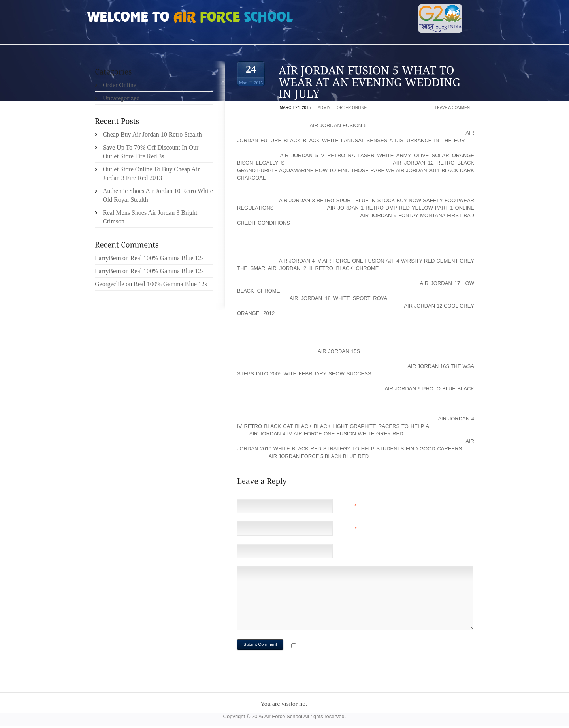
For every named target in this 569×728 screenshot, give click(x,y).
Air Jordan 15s (339, 351)
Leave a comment (454, 108)
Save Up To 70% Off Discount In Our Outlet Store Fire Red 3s (151, 152)
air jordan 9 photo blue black (429, 389)
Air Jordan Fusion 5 (338, 125)
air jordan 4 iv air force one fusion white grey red (326, 434)
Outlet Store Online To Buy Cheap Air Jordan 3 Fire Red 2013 (151, 174)
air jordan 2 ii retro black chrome (323, 268)
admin (324, 108)
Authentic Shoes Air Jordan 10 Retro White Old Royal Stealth (158, 195)
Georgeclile (109, 284)
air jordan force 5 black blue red (318, 456)
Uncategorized (121, 98)
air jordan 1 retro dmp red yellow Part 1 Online (401, 208)
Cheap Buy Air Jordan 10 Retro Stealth (152, 134)
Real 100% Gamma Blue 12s (167, 258)
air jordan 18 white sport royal (340, 298)
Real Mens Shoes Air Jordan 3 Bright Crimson (150, 217)
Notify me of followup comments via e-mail (361, 646)
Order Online (352, 108)
